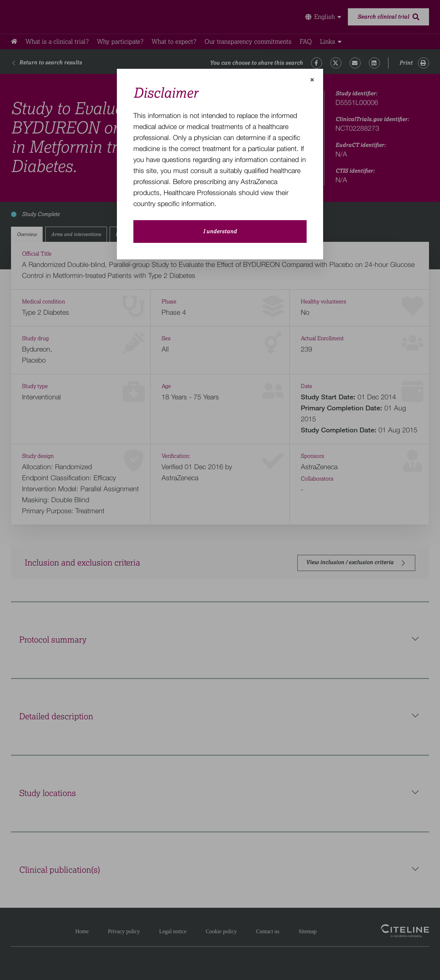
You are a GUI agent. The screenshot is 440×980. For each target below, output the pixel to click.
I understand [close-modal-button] (220, 231)
